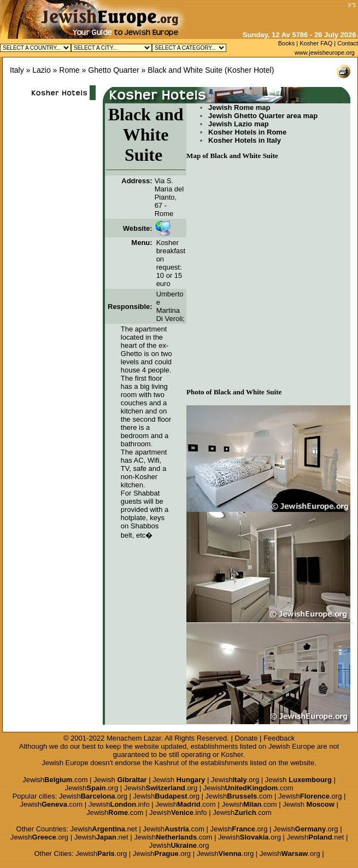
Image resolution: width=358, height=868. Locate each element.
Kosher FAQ (316, 43)
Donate (247, 738)
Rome (69, 70)
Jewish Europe (292, 746)
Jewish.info (119, 804)
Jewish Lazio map (239, 124)
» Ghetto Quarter (111, 70)
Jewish (120, 780)
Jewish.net (104, 829)
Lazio (41, 70)
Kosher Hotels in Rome (247, 132)
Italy (17, 70)
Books (287, 43)
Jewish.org (235, 780)
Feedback (279, 738)
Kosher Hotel (250, 70)
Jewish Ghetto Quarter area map (263, 116)
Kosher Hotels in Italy (245, 140)
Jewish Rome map (239, 107)
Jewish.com (55, 780)
